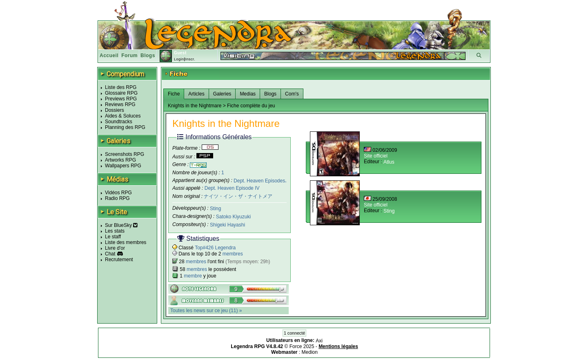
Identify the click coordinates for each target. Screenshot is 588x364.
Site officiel (376, 156)
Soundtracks (119, 122)
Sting (215, 209)
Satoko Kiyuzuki (233, 217)
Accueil (109, 55)
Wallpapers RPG (123, 166)
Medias (248, 94)
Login (179, 59)
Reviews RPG (120, 104)
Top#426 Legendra (215, 248)
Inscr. (190, 59)
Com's (292, 94)
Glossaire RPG (121, 93)
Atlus (389, 162)
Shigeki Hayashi (227, 225)
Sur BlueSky (121, 225)
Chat (110, 254)
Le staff (113, 237)
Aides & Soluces (123, 116)
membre (193, 276)
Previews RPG (121, 99)
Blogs (148, 55)
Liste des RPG (121, 87)
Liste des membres (126, 242)
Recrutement (119, 260)
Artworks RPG (120, 160)
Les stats (115, 231)
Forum (129, 55)
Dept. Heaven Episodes (259, 180)
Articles (196, 94)
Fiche (174, 94)
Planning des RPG (125, 127)
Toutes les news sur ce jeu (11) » (206, 311)
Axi (319, 341)
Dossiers (115, 110)
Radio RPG (117, 198)
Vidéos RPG (118, 193)
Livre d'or (115, 248)
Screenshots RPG (125, 154)
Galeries (222, 94)
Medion (310, 352)
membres (233, 254)
